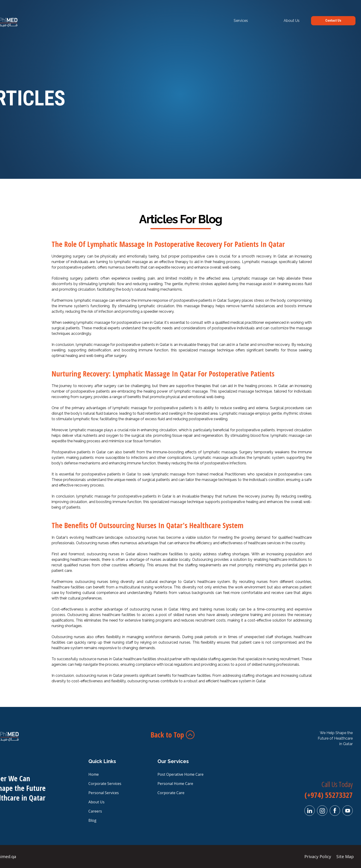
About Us (292, 21)
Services (241, 21)
